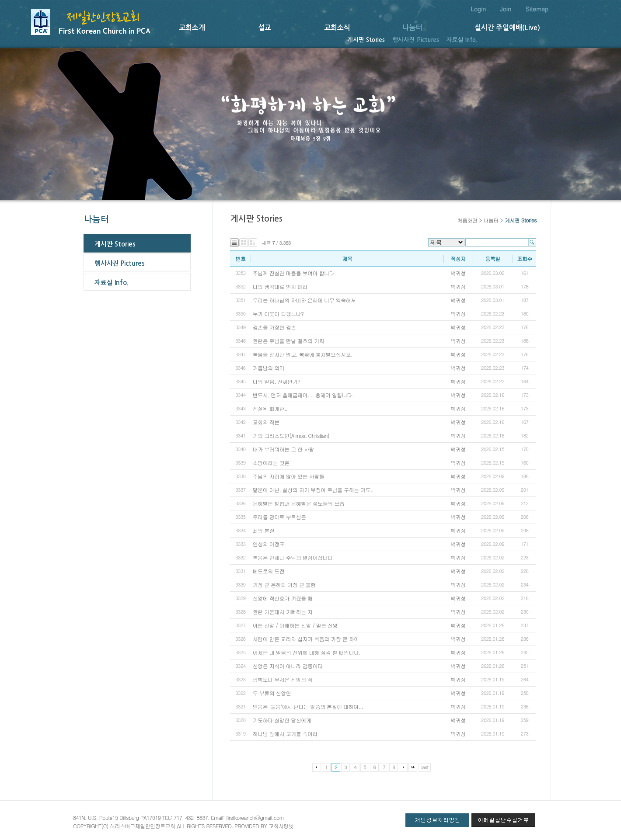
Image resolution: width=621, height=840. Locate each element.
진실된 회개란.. (270, 408)
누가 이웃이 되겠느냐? (278, 314)
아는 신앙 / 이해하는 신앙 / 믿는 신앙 (295, 625)
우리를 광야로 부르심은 (280, 517)
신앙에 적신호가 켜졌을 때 (283, 598)
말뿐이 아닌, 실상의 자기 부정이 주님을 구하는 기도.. (313, 490)
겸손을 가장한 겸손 (274, 327)
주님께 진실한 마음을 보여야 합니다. (294, 273)
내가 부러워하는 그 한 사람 (284, 449)
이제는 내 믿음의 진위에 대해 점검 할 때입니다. (307, 652)
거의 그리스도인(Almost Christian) (291, 436)
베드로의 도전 (269, 571)
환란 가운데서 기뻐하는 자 (283, 612)
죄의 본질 (264, 530)
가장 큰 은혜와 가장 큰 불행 (284, 585)
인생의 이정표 (269, 544)
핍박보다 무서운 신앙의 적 (283, 679)
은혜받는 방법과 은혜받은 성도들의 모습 (298, 503)
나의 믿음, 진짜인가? (277, 381)
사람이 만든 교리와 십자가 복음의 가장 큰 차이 (306, 639)
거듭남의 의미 (269, 368)
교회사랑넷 (281, 826)
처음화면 (467, 220)
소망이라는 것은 (272, 463)
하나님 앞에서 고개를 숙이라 (285, 734)
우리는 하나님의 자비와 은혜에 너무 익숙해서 (305, 300)
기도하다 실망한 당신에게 (283, 720)
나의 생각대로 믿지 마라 (280, 286)
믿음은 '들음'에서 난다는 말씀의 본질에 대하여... (308, 706)
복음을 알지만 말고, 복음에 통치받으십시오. (303, 354)
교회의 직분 (266, 422)
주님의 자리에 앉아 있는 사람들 (288, 476)
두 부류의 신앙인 (272, 693)
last (425, 767)
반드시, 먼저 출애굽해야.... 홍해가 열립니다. (303, 395)
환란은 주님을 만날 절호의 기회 (288, 341)
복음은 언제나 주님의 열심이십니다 (293, 557)
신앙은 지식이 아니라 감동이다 (288, 666)
